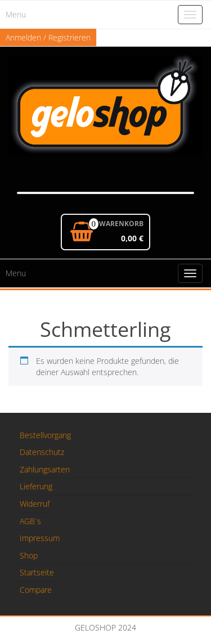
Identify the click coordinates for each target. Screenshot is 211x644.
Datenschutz (42, 452)
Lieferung (36, 486)
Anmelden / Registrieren (48, 37)
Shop (29, 555)
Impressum (40, 538)
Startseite (37, 572)
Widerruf (35, 504)
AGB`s (30, 521)
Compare (36, 590)
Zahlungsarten (45, 469)
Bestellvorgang (45, 435)
